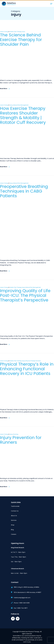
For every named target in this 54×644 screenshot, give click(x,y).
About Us (14, 516)
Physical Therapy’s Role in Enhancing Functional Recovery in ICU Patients (27, 369)
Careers (14, 534)
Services (14, 520)
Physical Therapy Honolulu (33, 361)
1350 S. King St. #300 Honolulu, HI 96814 (26, 587)
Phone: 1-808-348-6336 (22, 603)
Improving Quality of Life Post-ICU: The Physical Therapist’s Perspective (25, 295)
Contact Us (15, 511)
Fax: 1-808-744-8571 (21, 608)
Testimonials (15, 506)
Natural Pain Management (21, 105)
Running (16, 434)
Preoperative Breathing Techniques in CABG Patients (24, 191)
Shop (13, 525)
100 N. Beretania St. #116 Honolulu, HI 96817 (28, 592)
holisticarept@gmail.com (22, 598)
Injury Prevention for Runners (21, 440)
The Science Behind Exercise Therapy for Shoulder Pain (21, 40)
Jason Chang (4, 32)
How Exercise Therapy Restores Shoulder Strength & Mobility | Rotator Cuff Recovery (23, 115)
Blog (12, 530)
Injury (24, 32)
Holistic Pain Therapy (16, 32)
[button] (51, 4)
